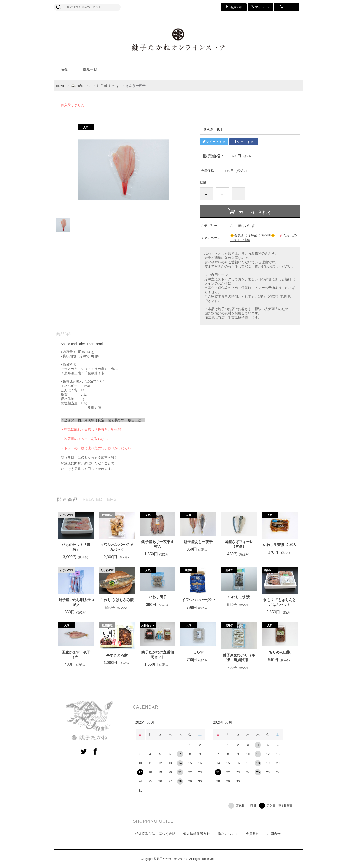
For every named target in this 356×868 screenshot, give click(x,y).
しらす (198, 652)
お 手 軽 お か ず (111, 86)
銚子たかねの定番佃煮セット (158, 654)
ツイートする (214, 142)
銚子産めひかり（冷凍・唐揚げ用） (239, 658)
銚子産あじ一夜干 (198, 542)
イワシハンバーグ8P (198, 600)
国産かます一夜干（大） (76, 654)
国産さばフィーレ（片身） (239, 544)
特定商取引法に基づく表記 (155, 834)
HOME (61, 86)
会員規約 (253, 834)
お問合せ (274, 834)
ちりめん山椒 (280, 652)
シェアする (244, 142)
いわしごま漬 (239, 597)
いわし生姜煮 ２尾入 (280, 545)
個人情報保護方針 (197, 834)
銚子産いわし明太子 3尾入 (76, 602)
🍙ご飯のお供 (82, 86)
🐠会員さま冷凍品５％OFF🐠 (253, 235)
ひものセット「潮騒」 (76, 547)
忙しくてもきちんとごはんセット (280, 602)
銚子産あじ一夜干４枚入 (158, 544)
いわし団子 (158, 597)
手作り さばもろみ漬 (117, 600)
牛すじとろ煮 (117, 655)
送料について (228, 834)
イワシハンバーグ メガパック (117, 547)
